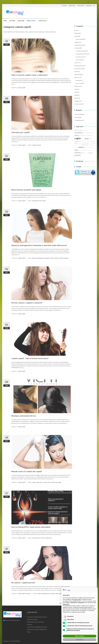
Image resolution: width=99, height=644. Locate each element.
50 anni (93, 133)
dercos (41, 482)
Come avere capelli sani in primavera (37, 617)
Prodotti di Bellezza (79, 114)
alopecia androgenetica (44, 594)
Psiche (76, 92)
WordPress (17, 641)
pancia (76, 89)
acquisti (80, 150)
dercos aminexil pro (47, 538)
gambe (76, 72)
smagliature (77, 101)
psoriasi (83, 150)
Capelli (76, 36)
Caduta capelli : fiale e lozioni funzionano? (30, 358)
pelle (76, 150)
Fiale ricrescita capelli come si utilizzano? (30, 75)
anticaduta (35, 201)
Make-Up (77, 77)
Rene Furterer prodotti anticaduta (26, 190)
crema (92, 145)
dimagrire (90, 135)
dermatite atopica (79, 66)
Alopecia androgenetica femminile (41, 258)
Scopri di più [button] (80, 640)
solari (89, 145)
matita (80, 130)
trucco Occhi (79, 83)
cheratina (38, 145)
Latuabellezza (90, 148)
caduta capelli (22, 88)
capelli (34, 145)
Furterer (40, 201)
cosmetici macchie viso (82, 54)
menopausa (77, 86)
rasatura (86, 153)
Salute (76, 98)
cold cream (85, 133)
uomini (86, 148)
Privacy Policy (81, 6)
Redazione (89, 6)
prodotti (78, 155)
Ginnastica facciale (32, 619)
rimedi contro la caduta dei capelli (52, 482)
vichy (87, 145)
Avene (83, 145)
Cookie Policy (72, 6)
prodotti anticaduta (63, 258)
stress (86, 130)
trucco (77, 135)
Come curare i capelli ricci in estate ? (37, 627)
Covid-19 (77, 63)
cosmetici (28, 594)
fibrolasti (76, 148)
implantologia (78, 75)
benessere (79, 145)
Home (5, 21)
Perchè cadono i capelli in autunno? (27, 303)
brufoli (84, 130)
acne (76, 30)
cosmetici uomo (80, 57)
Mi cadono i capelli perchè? (23, 583)
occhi (90, 139)
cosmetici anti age (81, 51)
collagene (91, 153)
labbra (76, 143)
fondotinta (78, 80)
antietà (81, 147)
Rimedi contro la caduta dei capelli (27, 472)
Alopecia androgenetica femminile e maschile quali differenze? (39, 245)
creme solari (79, 60)
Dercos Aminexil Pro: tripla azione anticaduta (31, 527)
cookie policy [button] (66, 604)
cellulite (77, 42)
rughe (76, 95)
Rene (44, 201)
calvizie (52, 258)
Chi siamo (64, 6)
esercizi (89, 133)
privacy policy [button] (78, 599)
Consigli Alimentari (79, 120)
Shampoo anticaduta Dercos (24, 416)
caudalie (91, 143)
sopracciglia (80, 143)
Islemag (5, 641)
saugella (86, 135)
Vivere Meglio (78, 117)
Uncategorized (78, 104)
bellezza (76, 33)
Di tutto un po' (78, 69)
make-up (83, 139)
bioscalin (52, 594)
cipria (76, 145)
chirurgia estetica (79, 45)
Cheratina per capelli (21, 132)
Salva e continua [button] (80, 636)
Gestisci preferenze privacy (12, 620)
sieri (86, 150)
